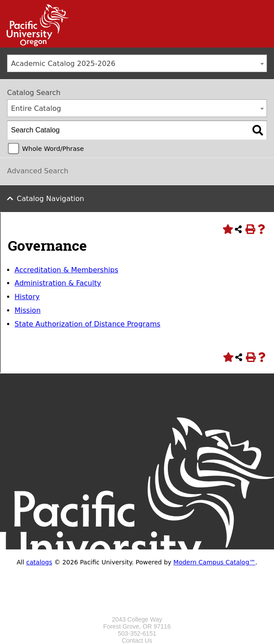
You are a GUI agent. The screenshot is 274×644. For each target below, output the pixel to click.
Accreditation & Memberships (67, 270)
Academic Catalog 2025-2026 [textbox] (63, 64)
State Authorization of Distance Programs (87, 324)
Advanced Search (38, 171)
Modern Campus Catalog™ (215, 562)
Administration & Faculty (58, 283)
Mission (28, 310)
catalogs (39, 562)
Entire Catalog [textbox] (36, 108)
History (27, 297)
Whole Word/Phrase (53, 149)
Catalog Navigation (50, 199)
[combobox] (137, 63)
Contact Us (137, 640)
